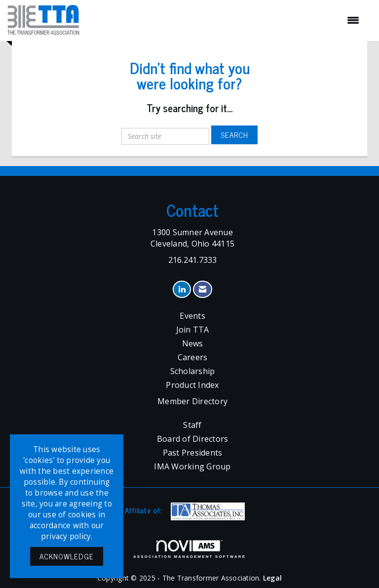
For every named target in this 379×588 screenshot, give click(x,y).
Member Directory (192, 401)
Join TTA (193, 330)
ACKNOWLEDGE (67, 556)
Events (192, 316)
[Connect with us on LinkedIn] (182, 289)
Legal (272, 578)
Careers (193, 357)
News (193, 343)
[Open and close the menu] (224, 20)
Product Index (192, 385)
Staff (192, 425)
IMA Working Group (192, 466)
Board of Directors (193, 439)
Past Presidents (193, 453)
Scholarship (193, 371)
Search (234, 135)
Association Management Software (189, 549)
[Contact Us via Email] (203, 289)
